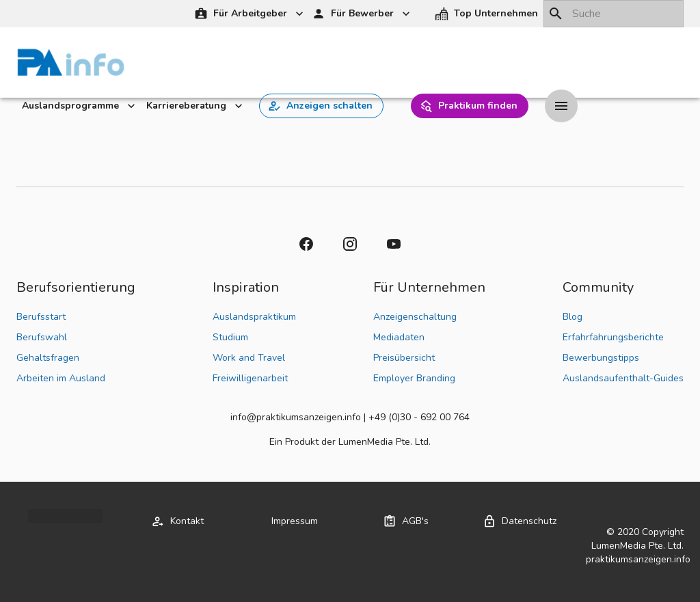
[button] (488, 14)
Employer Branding (414, 378)
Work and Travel (249, 358)
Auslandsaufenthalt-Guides (623, 378)
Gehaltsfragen (48, 358)
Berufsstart (41, 317)
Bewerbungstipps (601, 358)
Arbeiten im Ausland (61, 378)
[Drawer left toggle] (561, 106)
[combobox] (614, 14)
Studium (230, 337)
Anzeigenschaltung (415, 317)
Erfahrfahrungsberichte (613, 337)
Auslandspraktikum (254, 317)
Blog (573, 317)
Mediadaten (399, 337)
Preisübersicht (404, 358)
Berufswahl (42, 337)
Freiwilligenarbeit (250, 378)
